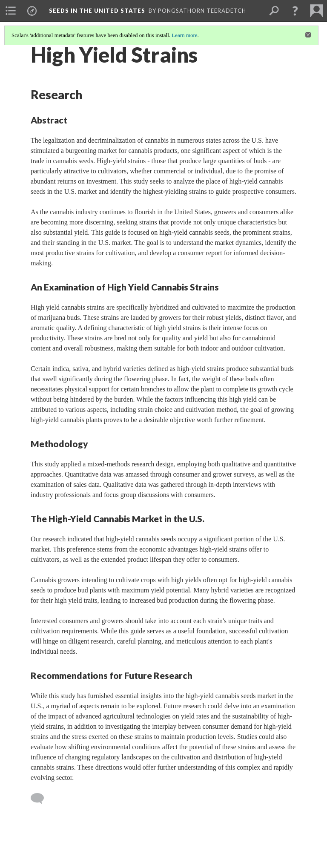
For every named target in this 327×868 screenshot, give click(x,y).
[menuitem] (11, 11)
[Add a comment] (41, 799)
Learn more (184, 35)
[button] (295, 11)
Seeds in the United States (97, 11)
